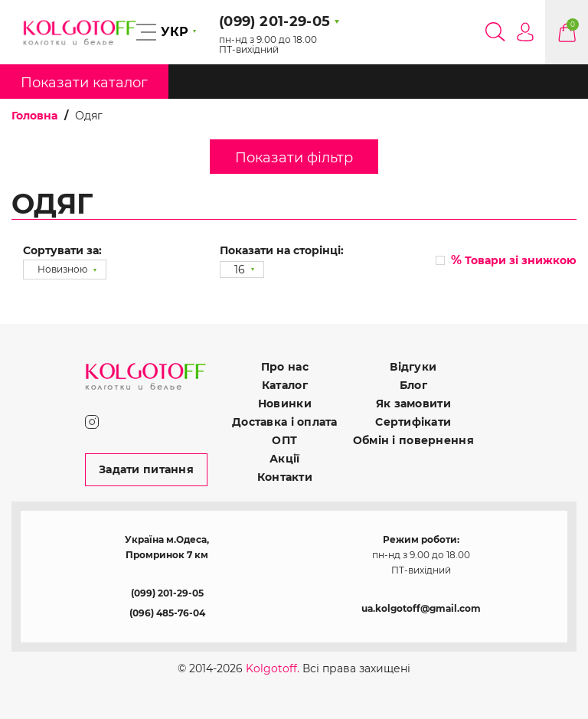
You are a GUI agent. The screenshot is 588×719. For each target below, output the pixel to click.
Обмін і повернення (413, 440)
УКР (175, 32)
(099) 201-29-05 (167, 593)
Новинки (285, 404)
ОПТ (284, 440)
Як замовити (413, 404)
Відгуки (413, 367)
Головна (34, 116)
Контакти (285, 477)
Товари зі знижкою (514, 260)
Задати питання (146, 469)
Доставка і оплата (285, 422)
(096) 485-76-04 (167, 613)
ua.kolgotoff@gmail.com (421, 608)
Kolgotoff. (273, 668)
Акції (284, 459)
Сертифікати (413, 422)
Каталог (285, 385)
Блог (413, 385)
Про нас (285, 367)
